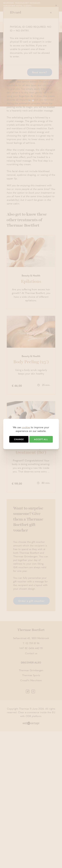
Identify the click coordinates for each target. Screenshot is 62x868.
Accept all (41, 439)
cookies (26, 427)
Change (19, 439)
